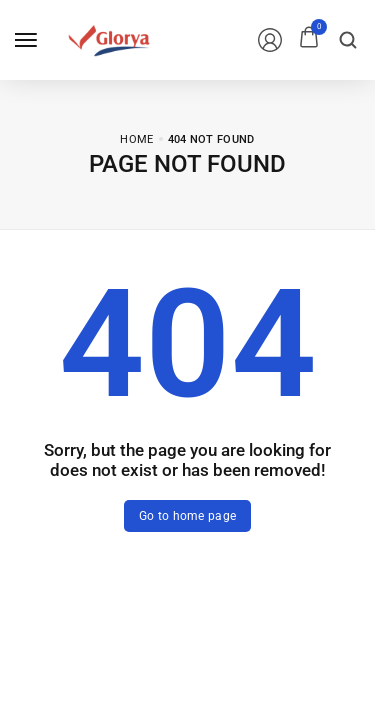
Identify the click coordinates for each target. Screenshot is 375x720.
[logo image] (109, 38)
